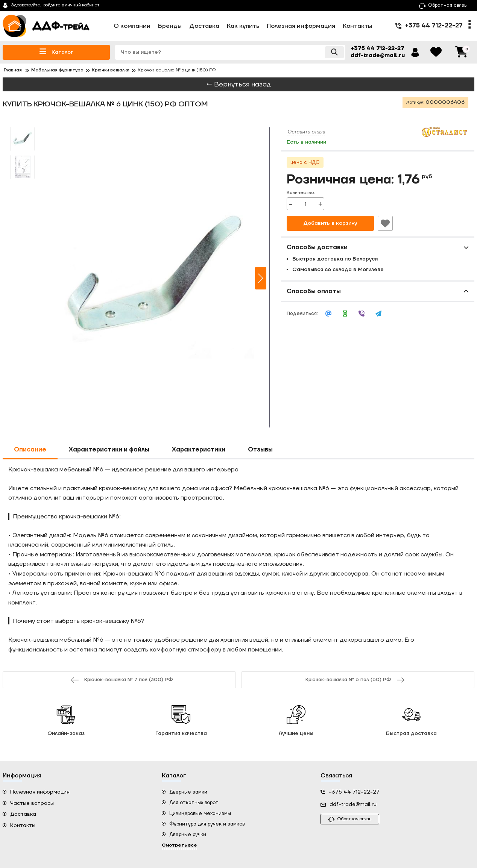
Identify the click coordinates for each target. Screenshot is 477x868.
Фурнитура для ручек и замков (207, 824)
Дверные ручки (188, 835)
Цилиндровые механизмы (200, 813)
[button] (261, 278)
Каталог (56, 52)
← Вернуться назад (238, 84)
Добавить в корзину (330, 223)
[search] (230, 52)
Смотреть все (179, 845)
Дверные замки (188, 792)
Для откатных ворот (194, 803)
